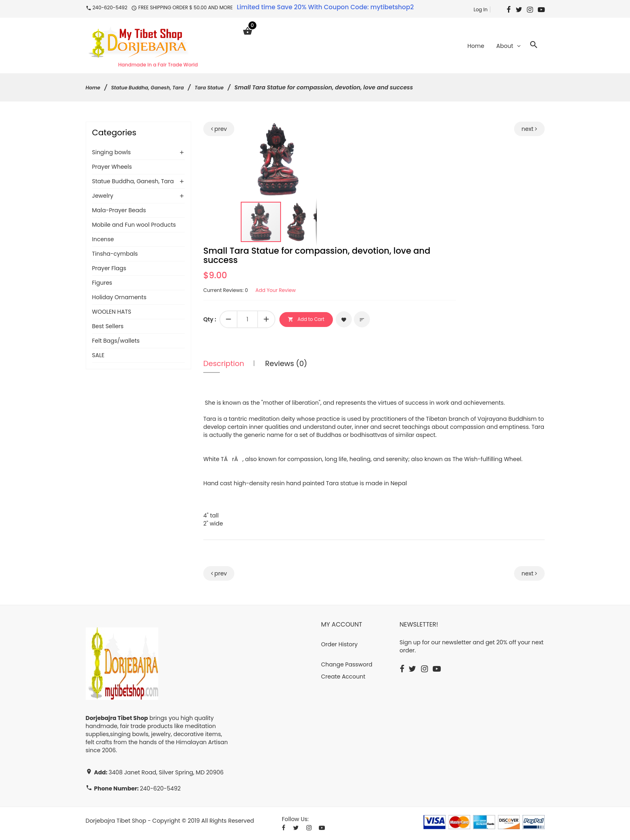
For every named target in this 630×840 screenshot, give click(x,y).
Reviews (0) (286, 364)
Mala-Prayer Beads (119, 211)
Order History (340, 645)
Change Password (347, 665)
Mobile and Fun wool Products (134, 226)
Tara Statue (225, 88)
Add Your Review (286, 291)
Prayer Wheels (112, 168)
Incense (103, 240)
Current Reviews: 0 (229, 291)
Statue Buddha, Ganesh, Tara (156, 88)
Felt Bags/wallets (116, 341)
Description (224, 364)
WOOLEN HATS (112, 312)
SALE (98, 356)
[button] (309, 130)
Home (94, 88)
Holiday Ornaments (119, 298)
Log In (480, 9)
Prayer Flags (109, 269)
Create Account (343, 677)
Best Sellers (108, 327)
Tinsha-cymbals (115, 254)
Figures (102, 283)
